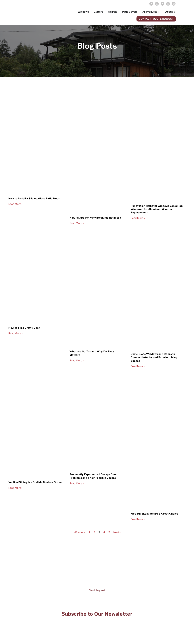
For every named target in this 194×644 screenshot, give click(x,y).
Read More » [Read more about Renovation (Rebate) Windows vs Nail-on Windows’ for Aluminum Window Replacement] (138, 218)
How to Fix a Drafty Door (24, 328)
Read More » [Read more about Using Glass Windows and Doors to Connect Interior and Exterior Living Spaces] (138, 366)
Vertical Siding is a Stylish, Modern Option (36, 482)
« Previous (80, 532)
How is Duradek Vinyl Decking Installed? (95, 218)
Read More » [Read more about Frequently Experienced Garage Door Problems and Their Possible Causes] (77, 483)
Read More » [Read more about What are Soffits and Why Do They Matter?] (77, 361)
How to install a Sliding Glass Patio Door (34, 199)
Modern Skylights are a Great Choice (155, 514)
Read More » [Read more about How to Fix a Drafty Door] (15, 333)
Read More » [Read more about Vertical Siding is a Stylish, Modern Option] (15, 488)
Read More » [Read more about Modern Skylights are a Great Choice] (138, 519)
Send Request (97, 590)
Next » (117, 532)
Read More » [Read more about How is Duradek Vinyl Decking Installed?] (77, 223)
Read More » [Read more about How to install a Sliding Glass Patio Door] (15, 204)
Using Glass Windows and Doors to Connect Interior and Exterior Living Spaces (154, 357)
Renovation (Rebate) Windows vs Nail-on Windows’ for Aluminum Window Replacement (157, 209)
